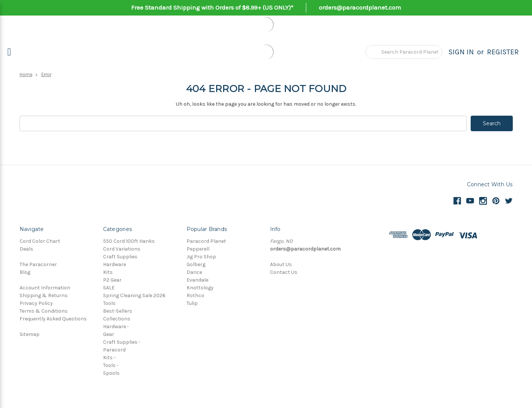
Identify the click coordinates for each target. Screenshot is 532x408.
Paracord (114, 350)
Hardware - (116, 327)
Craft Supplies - (122, 342)
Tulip (192, 303)
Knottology (200, 288)
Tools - (111, 365)
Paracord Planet (206, 241)
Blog (25, 272)
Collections (117, 319)
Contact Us (284, 272)
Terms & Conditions (44, 311)
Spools (111, 373)
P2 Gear (112, 280)
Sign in (461, 52)
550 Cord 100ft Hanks (129, 241)
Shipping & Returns (44, 295)
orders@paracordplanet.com (360, 7)
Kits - (109, 358)
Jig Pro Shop (201, 257)
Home (26, 74)
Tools (109, 303)
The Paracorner (38, 264)
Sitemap (30, 334)
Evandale (197, 280)
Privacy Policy (36, 303)
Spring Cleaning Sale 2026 (134, 295)
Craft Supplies (120, 257)
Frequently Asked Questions (53, 319)
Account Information (45, 288)
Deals (26, 249)
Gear (109, 334)
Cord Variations (122, 249)
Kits (108, 272)
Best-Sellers (118, 311)
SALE (109, 288)
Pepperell (198, 249)
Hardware (115, 264)
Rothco (195, 295)
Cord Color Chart (40, 241)
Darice (194, 272)
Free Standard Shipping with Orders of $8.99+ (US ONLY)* (212, 7)
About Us (281, 264)
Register (503, 52)
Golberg (196, 264)
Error (46, 74)
